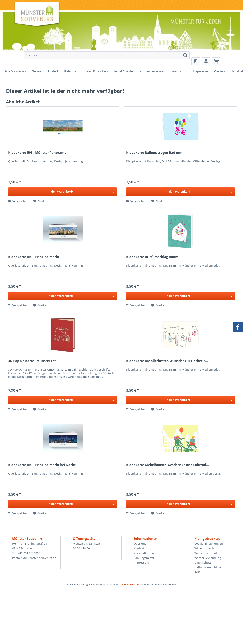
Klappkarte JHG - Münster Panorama (37, 153)
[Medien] (219, 71)
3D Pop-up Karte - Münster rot (32, 361)
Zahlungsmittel (144, 558)
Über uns (140, 544)
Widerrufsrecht (205, 548)
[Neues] (36, 71)
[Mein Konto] (206, 61)
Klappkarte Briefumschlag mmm (152, 257)
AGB (197, 572)
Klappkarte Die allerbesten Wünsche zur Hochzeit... (167, 361)
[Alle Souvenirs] (15, 71)
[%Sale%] (53, 71)
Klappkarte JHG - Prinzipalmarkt (34, 257)
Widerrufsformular (207, 553)
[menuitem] (106, 57)
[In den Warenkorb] (63, 192)
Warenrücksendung (208, 558)
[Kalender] (71, 71)
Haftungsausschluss (208, 567)
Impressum (141, 563)
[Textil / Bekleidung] (127, 71)
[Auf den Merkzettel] (41, 201)
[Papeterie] (200, 71)
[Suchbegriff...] (107, 55)
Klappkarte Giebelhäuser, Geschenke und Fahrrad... (168, 465)
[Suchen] (185, 55)
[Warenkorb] (216, 61)
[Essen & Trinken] (96, 71)
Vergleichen (18, 201)
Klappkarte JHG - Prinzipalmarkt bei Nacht (42, 465)
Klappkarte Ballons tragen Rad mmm (156, 153)
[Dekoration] (179, 71)
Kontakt (139, 548)
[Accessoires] (156, 71)
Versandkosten (144, 553)
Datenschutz (203, 563)
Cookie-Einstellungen (209, 544)
